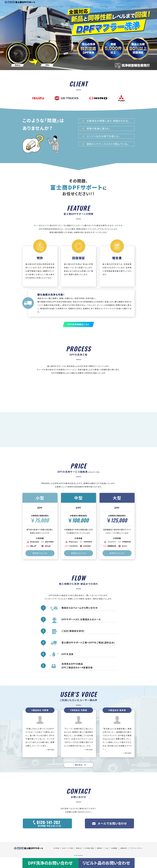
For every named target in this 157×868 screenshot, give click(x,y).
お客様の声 (140, 4)
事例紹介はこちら (40, 554)
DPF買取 (116, 4)
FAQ (151, 4)
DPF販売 (104, 4)
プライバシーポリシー (137, 849)
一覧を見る (79, 766)
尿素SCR (92, 4)
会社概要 (114, 849)
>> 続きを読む (50, 750)
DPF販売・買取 (89, 849)
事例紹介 (128, 4)
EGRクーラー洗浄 (76, 4)
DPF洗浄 (61, 4)
